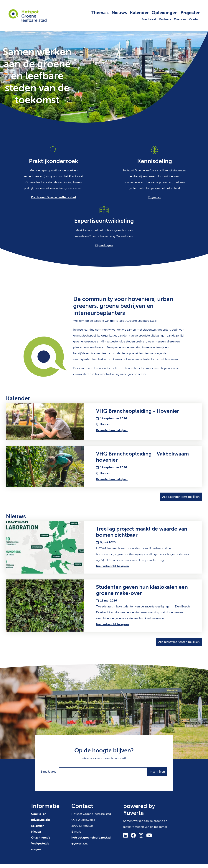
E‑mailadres (48, 772)
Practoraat (149, 19)
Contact (195, 19)
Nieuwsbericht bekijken (112, 566)
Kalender (139, 13)
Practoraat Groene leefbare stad (53, 197)
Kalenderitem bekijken (112, 430)
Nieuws (119, 13)
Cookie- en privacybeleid (41, 817)
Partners (165, 19)
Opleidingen (165, 13)
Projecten (191, 13)
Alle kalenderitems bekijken (181, 497)
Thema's (100, 13)
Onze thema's (41, 838)
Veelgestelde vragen (40, 846)
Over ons (180, 19)
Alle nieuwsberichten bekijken (179, 642)
